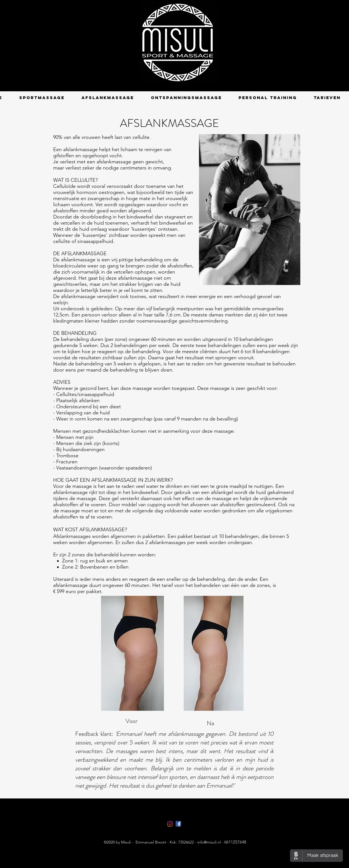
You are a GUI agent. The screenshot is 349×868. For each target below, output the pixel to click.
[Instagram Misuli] (170, 824)
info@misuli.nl (209, 842)
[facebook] (178, 824)
